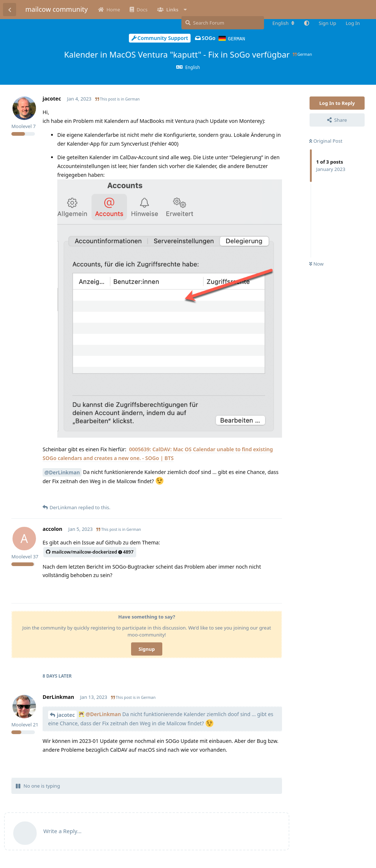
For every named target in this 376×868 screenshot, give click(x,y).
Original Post (326, 141)
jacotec (66, 714)
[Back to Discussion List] (10, 10)
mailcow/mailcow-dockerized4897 (90, 552)
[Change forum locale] (283, 23)
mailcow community (57, 9)
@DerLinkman (62, 472)
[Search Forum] (223, 23)
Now (316, 263)
